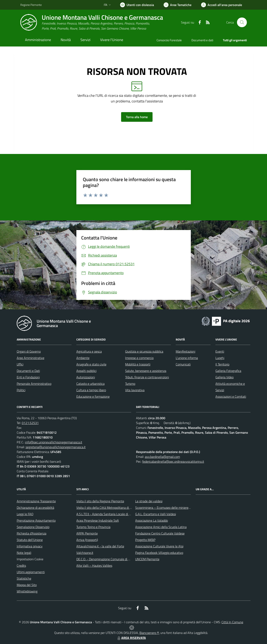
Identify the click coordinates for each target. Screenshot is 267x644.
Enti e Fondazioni (28, 377)
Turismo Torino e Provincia (93, 527)
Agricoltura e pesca (89, 351)
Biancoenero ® (149, 633)
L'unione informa (187, 358)
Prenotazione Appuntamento (36, 520)
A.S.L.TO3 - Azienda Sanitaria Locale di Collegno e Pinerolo (115, 514)
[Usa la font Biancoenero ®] (137, 5)
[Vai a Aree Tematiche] (178, 5)
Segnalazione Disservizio (33, 527)
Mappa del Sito (27, 585)
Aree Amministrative (31, 358)
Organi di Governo (29, 351)
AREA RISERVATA (131, 638)
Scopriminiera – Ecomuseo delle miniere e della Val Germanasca (178, 508)
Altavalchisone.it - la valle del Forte (100, 546)
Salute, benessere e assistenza (146, 371)
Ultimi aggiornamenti (31, 572)
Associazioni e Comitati (231, 396)
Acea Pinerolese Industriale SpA (98, 520)
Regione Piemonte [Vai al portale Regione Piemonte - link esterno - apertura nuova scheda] (31, 5)
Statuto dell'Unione (30, 540)
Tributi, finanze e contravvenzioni (147, 377)
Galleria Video (224, 377)
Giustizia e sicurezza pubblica (144, 351)
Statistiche (24, 578)
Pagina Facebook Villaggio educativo (159, 553)
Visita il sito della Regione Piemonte (100, 501)
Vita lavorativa (135, 390)
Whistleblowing (27, 591)
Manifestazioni (185, 351)
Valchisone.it (85, 553)
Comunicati (183, 364)
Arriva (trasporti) (87, 540)
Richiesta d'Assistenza (32, 533)
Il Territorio (222, 364)
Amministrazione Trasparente (36, 501)
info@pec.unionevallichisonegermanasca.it (54, 442)
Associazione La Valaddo (152, 520)
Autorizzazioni (86, 377)
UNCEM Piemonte (147, 559)
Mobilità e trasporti (138, 364)
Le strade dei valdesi (149, 501)
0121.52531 (30, 423)
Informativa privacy (30, 546)
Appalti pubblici (86, 371)
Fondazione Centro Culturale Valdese (160, 533)
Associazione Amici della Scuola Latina (161, 527)
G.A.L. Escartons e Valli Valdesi (156, 514)
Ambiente (83, 358)
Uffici (20, 364)
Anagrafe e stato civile (91, 364)
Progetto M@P (145, 540)
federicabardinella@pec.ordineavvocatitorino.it (173, 461)
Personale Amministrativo (34, 384)
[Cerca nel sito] (242, 22)
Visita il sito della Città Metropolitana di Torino (107, 508)
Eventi (220, 351)
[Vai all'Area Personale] (222, 5)
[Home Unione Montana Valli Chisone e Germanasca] (92, 22)
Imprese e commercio (139, 358)
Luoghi (220, 358)
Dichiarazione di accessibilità (35, 508)
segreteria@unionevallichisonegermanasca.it (56, 447)
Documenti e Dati (28, 371)
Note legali (24, 553)
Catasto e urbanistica (90, 384)
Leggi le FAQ (25, 514)
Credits (21, 566)
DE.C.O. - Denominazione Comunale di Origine (107, 559)
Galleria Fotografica (228, 371)
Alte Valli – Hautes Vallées (94, 566)
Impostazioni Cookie (30, 559)
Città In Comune (232, 622)
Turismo (130, 384)
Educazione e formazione (93, 396)
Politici (21, 390)
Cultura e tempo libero (91, 390)
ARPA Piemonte (87, 533)
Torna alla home (137, 117)
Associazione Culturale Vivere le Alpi (159, 546)
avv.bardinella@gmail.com (162, 457)
